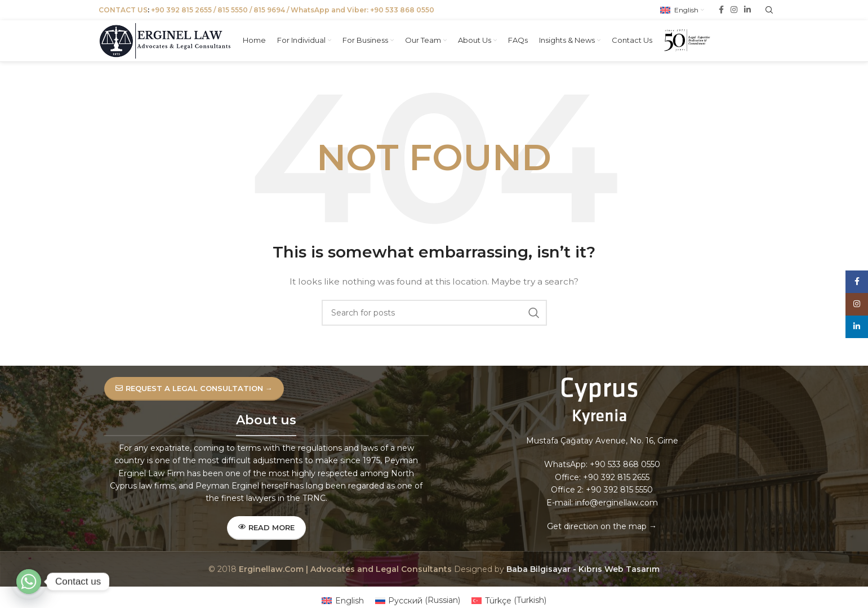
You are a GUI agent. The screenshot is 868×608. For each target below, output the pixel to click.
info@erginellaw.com (616, 514)
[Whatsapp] (29, 582)
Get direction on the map (597, 538)
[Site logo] (169, 43)
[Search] (434, 325)
